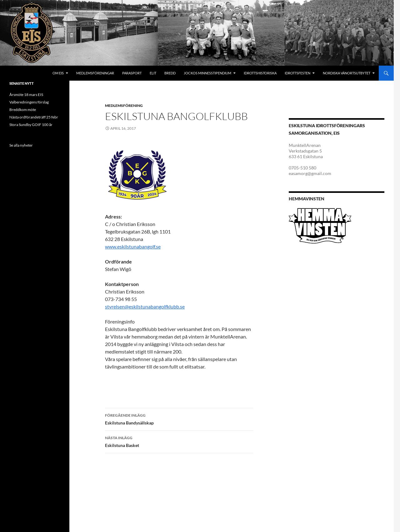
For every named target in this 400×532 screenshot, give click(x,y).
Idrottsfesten (297, 73)
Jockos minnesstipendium (207, 73)
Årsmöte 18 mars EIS (26, 95)
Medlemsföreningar (95, 73)
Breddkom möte (23, 110)
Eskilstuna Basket (179, 441)
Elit (153, 73)
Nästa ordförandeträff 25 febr (34, 117)
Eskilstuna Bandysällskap (179, 419)
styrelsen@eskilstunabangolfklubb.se (145, 306)
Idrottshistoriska (260, 73)
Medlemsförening (124, 105)
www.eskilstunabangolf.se (133, 246)
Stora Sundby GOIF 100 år (31, 125)
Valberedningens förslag (29, 102)
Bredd (170, 73)
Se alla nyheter (21, 145)
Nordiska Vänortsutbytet (347, 73)
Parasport (132, 73)
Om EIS (58, 73)
